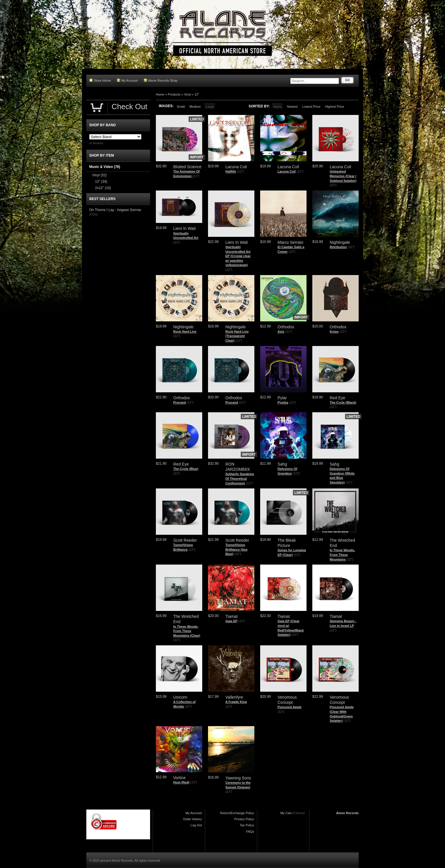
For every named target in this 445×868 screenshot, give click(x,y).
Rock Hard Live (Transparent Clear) (237, 336)
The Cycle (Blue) (186, 469)
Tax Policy (247, 825)
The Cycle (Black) (343, 402)
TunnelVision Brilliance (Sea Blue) (236, 549)
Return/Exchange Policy (237, 813)
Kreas (334, 332)
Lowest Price (311, 107)
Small (181, 107)
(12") (196, 176)
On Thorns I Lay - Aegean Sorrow (115, 210)
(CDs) (93, 214)
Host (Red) (181, 782)
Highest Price (334, 107)
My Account (127, 80)
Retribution (338, 247)
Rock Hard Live (185, 332)
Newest (292, 107)
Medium (195, 107)
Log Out (196, 825)
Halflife (231, 171)
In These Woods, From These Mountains (342, 555)
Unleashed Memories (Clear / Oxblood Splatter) (343, 176)
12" (197, 94)
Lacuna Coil (287, 171)
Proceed (179, 402)
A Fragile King (236, 702)
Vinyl (187, 94)
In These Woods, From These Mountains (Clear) (187, 631)
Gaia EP (231, 621)
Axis (281, 332)
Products (174, 94)
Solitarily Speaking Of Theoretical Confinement (240, 478)
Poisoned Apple (290, 707)
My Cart (286, 813)
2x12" (103, 188)
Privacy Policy (244, 819)
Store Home (100, 80)
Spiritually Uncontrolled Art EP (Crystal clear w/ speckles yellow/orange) (238, 256)
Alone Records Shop (161, 80)
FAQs (250, 832)
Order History (193, 819)
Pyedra (283, 402)
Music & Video (105, 167)
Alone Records (347, 813)
